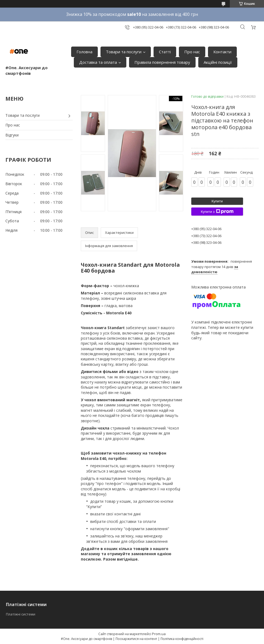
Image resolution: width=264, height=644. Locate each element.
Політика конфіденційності (182, 639)
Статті (165, 52)
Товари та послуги (124, 52)
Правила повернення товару (162, 62)
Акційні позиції (218, 62)
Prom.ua (159, 634)
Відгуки (12, 135)
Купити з (217, 212)
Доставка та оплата (98, 62)
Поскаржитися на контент (136, 639)
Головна (84, 52)
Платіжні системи (21, 614)
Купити (217, 201)
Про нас (192, 52)
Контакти (222, 52)
